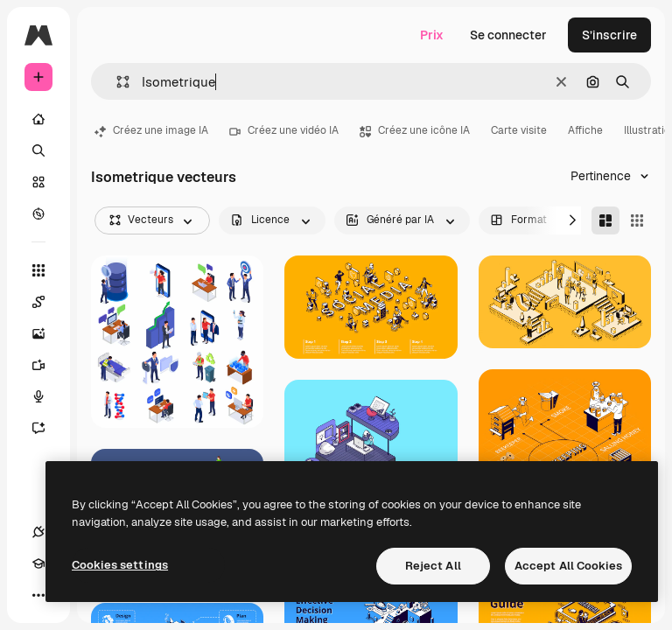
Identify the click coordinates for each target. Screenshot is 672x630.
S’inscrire (609, 35)
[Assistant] (47, 428)
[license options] (272, 220)
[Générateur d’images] (47, 333)
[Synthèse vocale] (47, 396)
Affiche (585, 130)
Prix (432, 35)
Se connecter (508, 35)
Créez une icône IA (415, 130)
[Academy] (38, 563)
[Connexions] (38, 532)
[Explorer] (38, 213)
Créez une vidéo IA (284, 130)
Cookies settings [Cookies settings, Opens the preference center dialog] (120, 565)
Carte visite (519, 130)
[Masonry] (605, 220)
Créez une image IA (151, 130)
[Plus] (38, 595)
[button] (116, 82)
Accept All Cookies (568, 566)
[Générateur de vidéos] (47, 365)
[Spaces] (47, 302)
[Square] (637, 220)
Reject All (433, 566)
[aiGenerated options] (402, 220)
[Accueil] (38, 119)
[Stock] (38, 182)
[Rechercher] (38, 150)
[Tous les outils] (38, 270)
